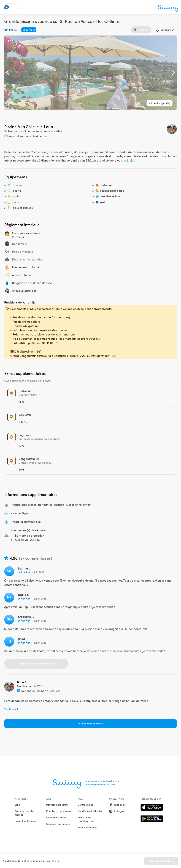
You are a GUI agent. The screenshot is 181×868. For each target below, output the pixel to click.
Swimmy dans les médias (25, 813)
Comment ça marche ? (58, 826)
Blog (17, 805)
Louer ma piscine (56, 817)
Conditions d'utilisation (90, 811)
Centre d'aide (86, 805)
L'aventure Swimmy (26, 821)
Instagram (117, 811)
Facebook (117, 805)
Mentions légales (87, 827)
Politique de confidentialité (86, 819)
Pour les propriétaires (59, 811)
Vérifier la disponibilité (161, 861)
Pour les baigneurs (57, 805)
